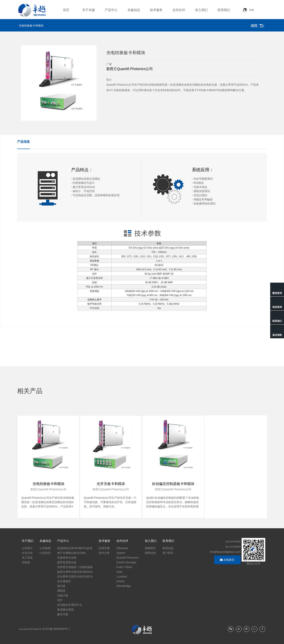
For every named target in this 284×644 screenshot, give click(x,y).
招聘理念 (150, 548)
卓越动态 (134, 10)
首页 (66, 10)
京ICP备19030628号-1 (56, 629)
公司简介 (27, 548)
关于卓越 (89, 10)
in (254, 629)
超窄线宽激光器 (67, 562)
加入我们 (201, 10)
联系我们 (224, 10)
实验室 (26, 562)
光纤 (60, 600)
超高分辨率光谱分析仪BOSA (75, 572)
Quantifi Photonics (128, 558)
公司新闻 (45, 548)
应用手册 (104, 548)
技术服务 (156, 10)
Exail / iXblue (124, 567)
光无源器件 (64, 581)
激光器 (61, 586)
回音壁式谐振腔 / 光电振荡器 (75, 567)
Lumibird (122, 576)
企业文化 (27, 553)
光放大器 (63, 595)
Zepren (121, 553)
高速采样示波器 (67, 558)
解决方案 (63, 614)
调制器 (61, 591)
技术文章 (104, 553)
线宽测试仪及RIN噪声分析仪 (75, 548)
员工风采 (27, 558)
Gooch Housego (126, 562)
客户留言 (168, 553)
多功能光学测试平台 (70, 605)
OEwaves (122, 548)
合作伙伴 (179, 10)
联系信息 (168, 548)
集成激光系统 (65, 610)
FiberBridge (123, 586)
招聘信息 (150, 553)
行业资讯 (45, 553)
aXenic (121, 581)
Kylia (119, 572)
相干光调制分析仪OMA (71, 553)
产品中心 (111, 10)
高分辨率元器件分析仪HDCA (75, 576)
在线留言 (227, 560)
